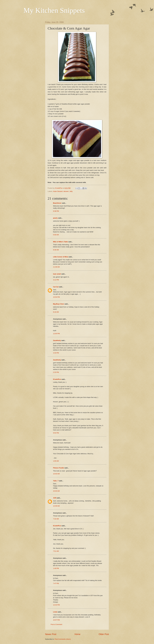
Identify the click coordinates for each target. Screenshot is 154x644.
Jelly (71, 191)
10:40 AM (56, 474)
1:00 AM (56, 461)
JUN (55, 498)
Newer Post (51, 634)
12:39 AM (56, 506)
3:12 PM (56, 280)
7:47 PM (56, 583)
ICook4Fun (57, 379)
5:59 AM (56, 235)
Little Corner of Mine (61, 257)
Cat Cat (56, 287)
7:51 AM (56, 551)
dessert (66, 191)
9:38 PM (56, 211)
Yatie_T (56, 481)
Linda (55, 612)
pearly (55, 218)
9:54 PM (56, 433)
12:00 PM (56, 334)
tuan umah (57, 274)
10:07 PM (56, 620)
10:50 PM (56, 297)
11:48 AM (56, 267)
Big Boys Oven (59, 304)
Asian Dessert (58, 191)
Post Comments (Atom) (63, 639)
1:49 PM (56, 568)
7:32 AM (56, 519)
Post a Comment (56, 624)
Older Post (104, 634)
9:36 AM (56, 250)
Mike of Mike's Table (60, 242)
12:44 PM (56, 605)
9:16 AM (56, 312)
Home (77, 634)
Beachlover (57, 203)
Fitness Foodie (59, 468)
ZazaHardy (57, 340)
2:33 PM (56, 353)
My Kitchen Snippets (54, 10)
